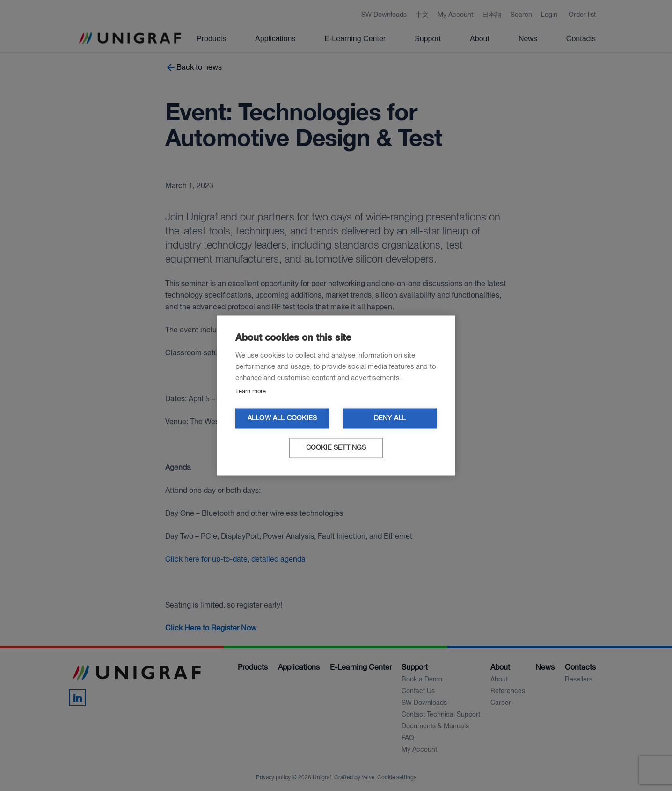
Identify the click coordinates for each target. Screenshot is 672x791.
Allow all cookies (282, 419)
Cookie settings (336, 448)
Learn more (251, 392)
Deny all (390, 419)
